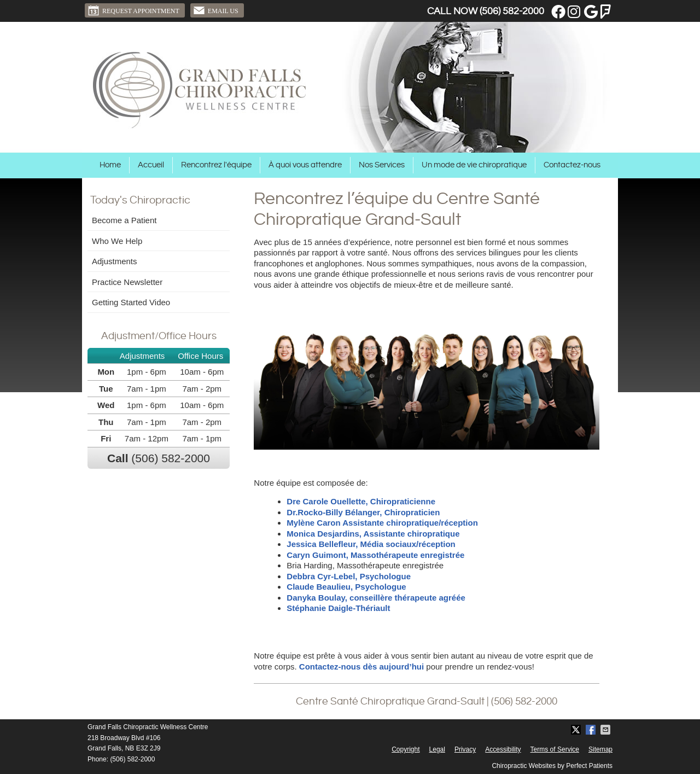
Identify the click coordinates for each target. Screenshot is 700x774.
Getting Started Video (131, 302)
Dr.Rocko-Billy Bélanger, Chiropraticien (363, 512)
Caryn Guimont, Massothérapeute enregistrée (377, 555)
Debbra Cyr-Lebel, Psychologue (349, 576)
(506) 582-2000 (512, 11)
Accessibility (503, 749)
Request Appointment (133, 10)
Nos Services (382, 165)
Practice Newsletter (127, 282)
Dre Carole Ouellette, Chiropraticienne (361, 501)
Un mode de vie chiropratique (474, 165)
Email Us (216, 10)
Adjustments (115, 261)
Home (110, 165)
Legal (437, 749)
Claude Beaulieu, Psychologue (346, 587)
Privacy (465, 749)
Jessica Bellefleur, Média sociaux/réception (371, 544)
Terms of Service (555, 749)
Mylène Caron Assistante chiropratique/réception (382, 523)
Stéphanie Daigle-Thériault (338, 608)
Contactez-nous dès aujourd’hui (361, 667)
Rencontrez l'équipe (216, 165)
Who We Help (117, 241)
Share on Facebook (592, 730)
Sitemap (600, 749)
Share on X (577, 730)
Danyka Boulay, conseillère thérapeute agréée (376, 598)
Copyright (406, 749)
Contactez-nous (572, 165)
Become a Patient (124, 220)
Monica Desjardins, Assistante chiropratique (373, 534)
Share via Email (606, 730)
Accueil (151, 165)
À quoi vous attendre (305, 165)
